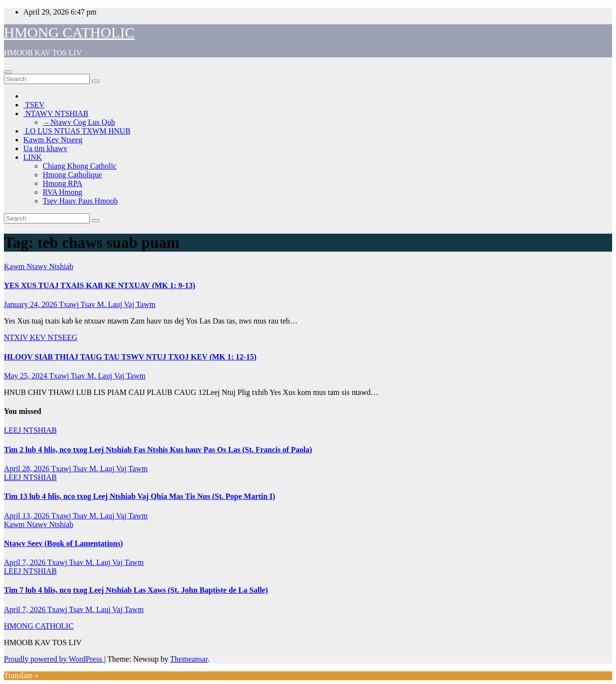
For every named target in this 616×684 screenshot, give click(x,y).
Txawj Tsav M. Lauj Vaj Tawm (107, 304)
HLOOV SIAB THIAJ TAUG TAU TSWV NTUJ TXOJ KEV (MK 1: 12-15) (130, 357)
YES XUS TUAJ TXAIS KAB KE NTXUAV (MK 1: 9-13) (100, 285)
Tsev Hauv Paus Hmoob (80, 201)
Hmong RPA (63, 183)
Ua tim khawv (45, 148)
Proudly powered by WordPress (54, 659)
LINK (33, 157)
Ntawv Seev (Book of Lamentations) (63, 543)
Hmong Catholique (72, 175)
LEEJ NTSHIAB (30, 430)
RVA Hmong (63, 192)
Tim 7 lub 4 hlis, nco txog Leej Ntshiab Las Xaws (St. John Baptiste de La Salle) (136, 590)
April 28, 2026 (27, 469)
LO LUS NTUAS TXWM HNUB (77, 131)
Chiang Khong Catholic (80, 166)
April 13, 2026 (27, 516)
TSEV (34, 105)
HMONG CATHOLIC (69, 32)
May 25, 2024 (26, 376)
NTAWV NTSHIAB (56, 113)
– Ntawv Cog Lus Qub (79, 122)
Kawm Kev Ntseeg (53, 140)
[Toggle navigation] (8, 72)
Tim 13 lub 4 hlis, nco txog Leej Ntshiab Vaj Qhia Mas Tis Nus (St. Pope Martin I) (140, 496)
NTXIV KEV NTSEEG (41, 337)
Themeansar (189, 659)
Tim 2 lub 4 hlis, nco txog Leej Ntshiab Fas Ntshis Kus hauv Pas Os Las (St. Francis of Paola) (158, 450)
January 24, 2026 (31, 304)
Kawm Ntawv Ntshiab (39, 266)
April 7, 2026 (25, 562)
